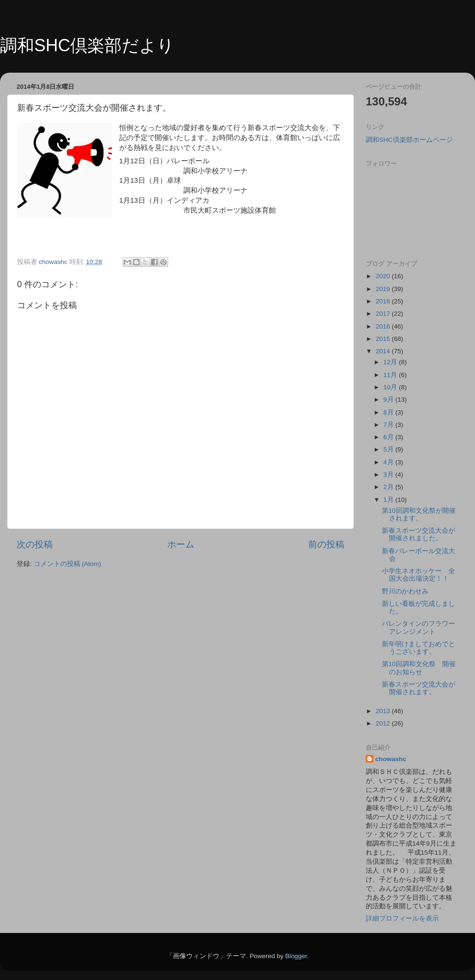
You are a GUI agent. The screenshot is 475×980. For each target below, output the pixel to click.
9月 (389, 400)
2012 (384, 723)
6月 (389, 437)
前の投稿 (326, 544)
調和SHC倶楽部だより (87, 45)
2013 (384, 711)
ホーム (181, 544)
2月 (389, 487)
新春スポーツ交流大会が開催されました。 (418, 534)
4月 (389, 462)
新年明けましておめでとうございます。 (418, 648)
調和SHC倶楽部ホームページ (409, 140)
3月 (389, 475)
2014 (384, 351)
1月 (389, 500)
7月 (389, 425)
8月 (389, 412)
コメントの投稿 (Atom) (67, 564)
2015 (384, 339)
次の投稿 (35, 544)
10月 (391, 387)
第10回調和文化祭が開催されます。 (419, 514)
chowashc (391, 759)
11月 (391, 375)
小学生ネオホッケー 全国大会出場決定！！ (418, 575)
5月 (389, 449)
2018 (384, 301)
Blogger (296, 956)
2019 (384, 289)
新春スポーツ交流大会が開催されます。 (418, 688)
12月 (391, 362)
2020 (384, 276)
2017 (384, 314)
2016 (384, 326)
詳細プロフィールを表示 (402, 919)
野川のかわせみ (405, 591)
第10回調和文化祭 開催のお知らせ (419, 668)
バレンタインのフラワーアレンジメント (418, 627)
